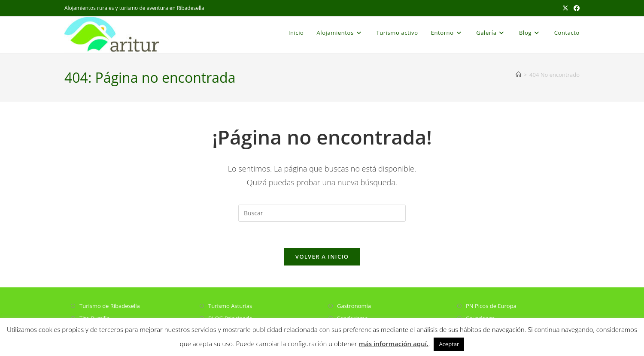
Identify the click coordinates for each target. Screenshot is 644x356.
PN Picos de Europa (491, 306)
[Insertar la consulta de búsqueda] (322, 213)
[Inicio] (518, 75)
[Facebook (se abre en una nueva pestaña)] (575, 8)
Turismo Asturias (230, 306)
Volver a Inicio (322, 256)
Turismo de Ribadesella (110, 306)
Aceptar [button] (449, 344)
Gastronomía (354, 306)
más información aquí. (394, 344)
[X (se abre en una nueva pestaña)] (565, 8)
